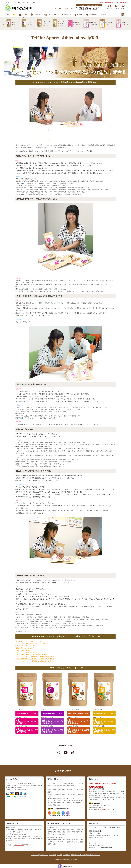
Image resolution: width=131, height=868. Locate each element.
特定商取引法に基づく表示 (78, 855)
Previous (4, 24)
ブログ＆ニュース (51, 15)
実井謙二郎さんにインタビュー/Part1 (26, 646)
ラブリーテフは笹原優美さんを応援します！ (28, 652)
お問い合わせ (91, 15)
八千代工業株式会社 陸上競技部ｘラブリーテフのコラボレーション (35, 644)
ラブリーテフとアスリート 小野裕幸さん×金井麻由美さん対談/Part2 (35, 659)
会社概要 (79, 15)
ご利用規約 (67, 855)
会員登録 (109, 7)
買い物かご (123, 7)
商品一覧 (23, 15)
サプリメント (44, 855)
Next (128, 24)
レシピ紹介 (36, 15)
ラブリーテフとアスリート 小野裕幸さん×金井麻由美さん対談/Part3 (35, 661)
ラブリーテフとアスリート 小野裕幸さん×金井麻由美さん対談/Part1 (35, 657)
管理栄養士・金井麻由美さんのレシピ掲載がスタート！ (31, 655)
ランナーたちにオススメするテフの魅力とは (28, 642)
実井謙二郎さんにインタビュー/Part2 (26, 648)
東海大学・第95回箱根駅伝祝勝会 (25, 650)
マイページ (116, 7)
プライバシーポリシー (93, 855)
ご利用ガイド (66, 15)
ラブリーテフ (35, 855)
